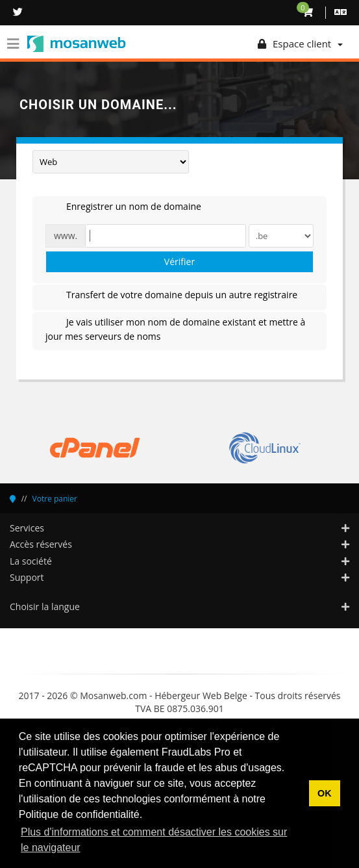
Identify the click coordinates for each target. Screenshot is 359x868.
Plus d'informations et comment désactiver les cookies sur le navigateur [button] (154, 840)
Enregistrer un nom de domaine (123, 207)
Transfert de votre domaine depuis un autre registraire (171, 296)
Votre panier (55, 499)
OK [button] (325, 793)
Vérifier (179, 262)
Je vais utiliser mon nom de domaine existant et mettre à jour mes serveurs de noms (175, 329)
